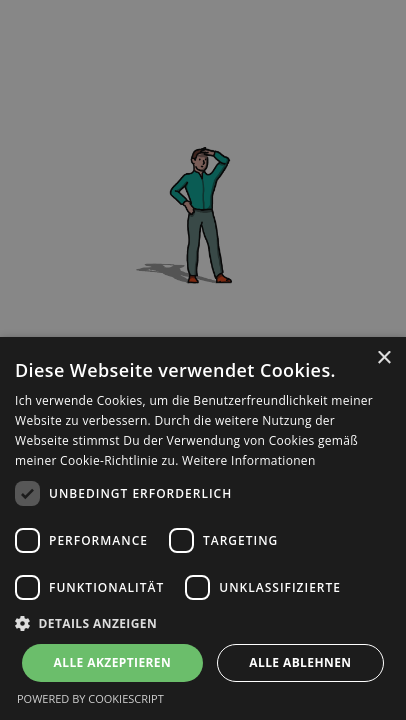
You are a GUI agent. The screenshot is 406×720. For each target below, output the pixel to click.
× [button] (383, 358)
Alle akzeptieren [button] (113, 662)
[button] (203, 623)
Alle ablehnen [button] (300, 662)
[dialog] (203, 528)
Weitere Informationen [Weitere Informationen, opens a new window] (249, 460)
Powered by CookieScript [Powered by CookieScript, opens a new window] (90, 698)
